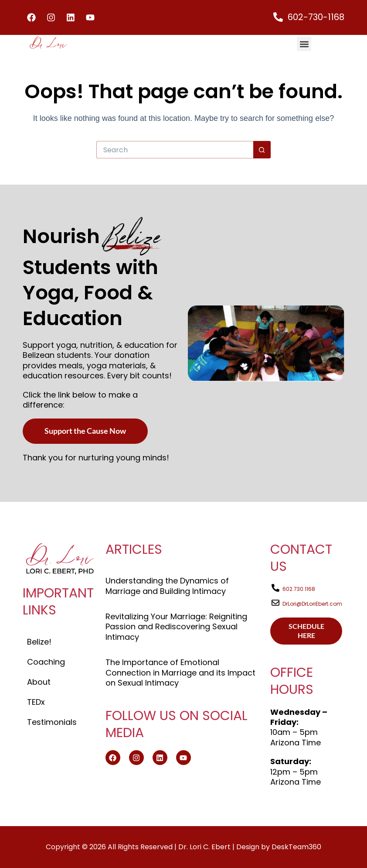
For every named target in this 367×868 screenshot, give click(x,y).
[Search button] (262, 150)
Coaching (46, 662)
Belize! (39, 642)
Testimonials (52, 722)
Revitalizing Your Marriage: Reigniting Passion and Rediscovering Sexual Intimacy (176, 627)
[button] (304, 44)
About (39, 682)
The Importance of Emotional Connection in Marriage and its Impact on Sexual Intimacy (180, 672)
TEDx (36, 702)
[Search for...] (175, 150)
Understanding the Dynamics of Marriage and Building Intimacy (167, 586)
